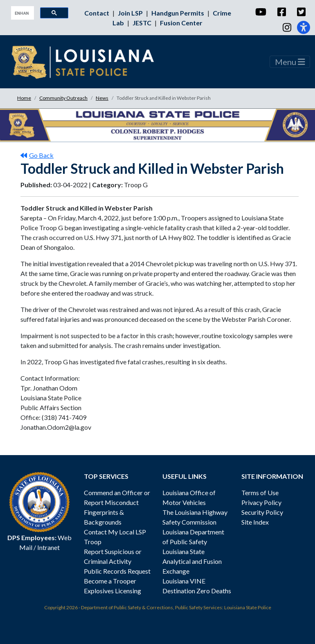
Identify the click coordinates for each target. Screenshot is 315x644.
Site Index (255, 522)
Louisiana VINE (184, 581)
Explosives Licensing (112, 591)
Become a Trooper (110, 581)
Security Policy (262, 512)
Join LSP (131, 13)
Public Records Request (117, 571)
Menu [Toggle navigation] (290, 62)
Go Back (37, 155)
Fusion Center (181, 23)
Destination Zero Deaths (197, 591)
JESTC (143, 23)
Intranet (48, 547)
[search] (22, 13)
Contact (97, 13)
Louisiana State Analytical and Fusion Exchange (192, 561)
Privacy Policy (261, 502)
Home (24, 98)
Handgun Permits (178, 13)
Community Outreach (63, 98)
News (102, 98)
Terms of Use (260, 493)
